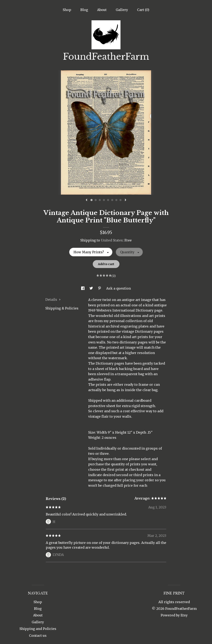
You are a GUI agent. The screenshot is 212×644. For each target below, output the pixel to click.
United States (112, 240)
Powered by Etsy (174, 615)
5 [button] (108, 200)
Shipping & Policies (62, 308)
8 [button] (120, 200)
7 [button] (116, 200)
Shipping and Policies (38, 629)
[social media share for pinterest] (100, 288)
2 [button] (96, 200)
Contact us (38, 636)
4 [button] (104, 200)
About (102, 10)
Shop (67, 10)
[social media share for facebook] (83, 288)
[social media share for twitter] (92, 288)
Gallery (122, 10)
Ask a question (119, 288)
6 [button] (112, 200)
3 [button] (100, 200)
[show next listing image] (125, 200)
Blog (84, 10)
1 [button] (92, 200)
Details (53, 300)
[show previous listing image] (87, 200)
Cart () (143, 10)
